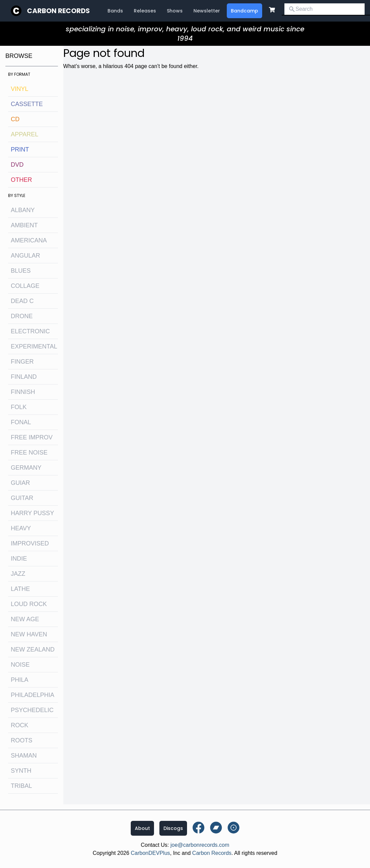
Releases (145, 11)
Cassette (27, 104)
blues (21, 271)
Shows (175, 11)
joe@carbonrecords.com (200, 845)
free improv (32, 437)
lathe (20, 589)
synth (21, 771)
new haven (29, 634)
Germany (26, 468)
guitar (22, 498)
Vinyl (20, 89)
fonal (21, 422)
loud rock (29, 604)
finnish (23, 392)
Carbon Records (58, 11)
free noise (29, 453)
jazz (18, 574)
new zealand (33, 649)
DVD (17, 165)
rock (20, 725)
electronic (30, 331)
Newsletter (207, 11)
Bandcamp (244, 11)
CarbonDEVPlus (150, 853)
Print (20, 149)
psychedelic (32, 710)
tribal (21, 786)
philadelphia (33, 695)
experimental (34, 346)
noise (20, 665)
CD (15, 119)
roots (22, 740)
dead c (22, 301)
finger (22, 362)
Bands (115, 11)
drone (22, 316)
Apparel (25, 134)
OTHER (21, 180)
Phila (20, 680)
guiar (20, 483)
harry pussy (32, 513)
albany (23, 210)
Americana (29, 240)
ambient (24, 225)
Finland (24, 377)
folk (19, 407)
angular (25, 256)
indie (19, 559)
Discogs (173, 828)
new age (25, 619)
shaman (24, 756)
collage (25, 286)
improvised (30, 543)
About (142, 828)
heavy (21, 528)
